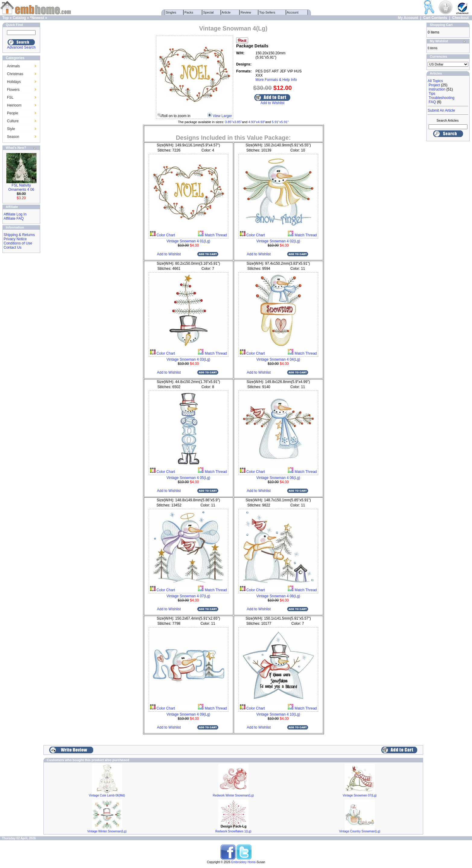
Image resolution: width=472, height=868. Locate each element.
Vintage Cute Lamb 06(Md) (107, 795)
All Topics (435, 81)
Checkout (460, 18)
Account (293, 12)
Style (11, 129)
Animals (13, 66)
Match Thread (215, 235)
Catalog (19, 18)
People (13, 113)
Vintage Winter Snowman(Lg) (107, 831)
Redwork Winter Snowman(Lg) (233, 795)
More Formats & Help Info (276, 80)
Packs (189, 12)
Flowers (13, 90)
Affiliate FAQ (14, 219)
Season (13, 137)
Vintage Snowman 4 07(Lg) (188, 596)
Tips (432, 94)
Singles (171, 12)
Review (246, 12)
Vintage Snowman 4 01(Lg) (188, 241)
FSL (10, 97)
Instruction (437, 89)
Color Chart (165, 235)
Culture (13, 121)
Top (6, 18)
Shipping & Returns (19, 235)
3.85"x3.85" (233, 122)
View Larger (222, 116)
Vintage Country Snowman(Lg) (360, 831)
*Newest (37, 18)
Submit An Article (441, 110)
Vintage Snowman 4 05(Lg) (188, 478)
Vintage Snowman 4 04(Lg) (278, 359)
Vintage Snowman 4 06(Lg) (278, 478)
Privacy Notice (15, 239)
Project (434, 85)
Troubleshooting (442, 98)
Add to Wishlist (272, 103)
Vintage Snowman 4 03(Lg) (188, 359)
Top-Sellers (267, 12)
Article (226, 12)
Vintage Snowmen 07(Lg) (360, 795)
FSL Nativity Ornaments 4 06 (21, 187)
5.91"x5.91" (280, 122)
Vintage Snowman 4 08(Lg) (278, 596)
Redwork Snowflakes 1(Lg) (233, 831)
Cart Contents (435, 18)
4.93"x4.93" (257, 122)
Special (209, 12)
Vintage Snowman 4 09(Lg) (188, 714)
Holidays (14, 82)
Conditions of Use (18, 243)
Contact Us (13, 247)
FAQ (432, 102)
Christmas (15, 74)
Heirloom (14, 105)
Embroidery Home (244, 862)
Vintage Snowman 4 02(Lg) (278, 241)
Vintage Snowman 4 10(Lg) (278, 714)
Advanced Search (21, 47)
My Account (408, 18)
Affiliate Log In (15, 214)
